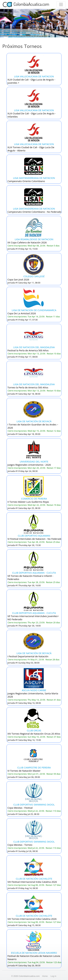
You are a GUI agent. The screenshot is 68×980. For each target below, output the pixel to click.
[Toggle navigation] (61, 4)
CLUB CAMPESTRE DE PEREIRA (34, 767)
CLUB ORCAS (34, 730)
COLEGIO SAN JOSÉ (34, 276)
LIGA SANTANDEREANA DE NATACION (34, 178)
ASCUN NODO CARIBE (34, 690)
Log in (53, 976)
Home (45, 976)
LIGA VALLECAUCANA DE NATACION (34, 76)
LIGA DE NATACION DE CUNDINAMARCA (34, 310)
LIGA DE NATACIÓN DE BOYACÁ (34, 421)
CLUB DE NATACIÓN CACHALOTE (34, 879)
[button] (5, 23)
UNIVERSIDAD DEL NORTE (34, 461)
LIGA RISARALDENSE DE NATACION (34, 239)
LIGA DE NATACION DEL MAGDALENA (34, 347)
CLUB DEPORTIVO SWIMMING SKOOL (34, 805)
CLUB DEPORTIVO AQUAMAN (34, 536)
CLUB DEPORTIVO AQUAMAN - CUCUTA (34, 573)
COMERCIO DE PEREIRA (34, 499)
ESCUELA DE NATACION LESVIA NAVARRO (34, 953)
